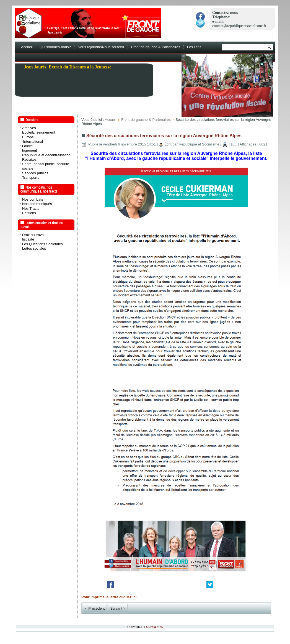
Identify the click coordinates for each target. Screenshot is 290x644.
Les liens (194, 47)
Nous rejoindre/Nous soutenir (101, 47)
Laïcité (27, 146)
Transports (31, 177)
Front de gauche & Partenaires (156, 47)
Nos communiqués (37, 204)
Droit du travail (34, 235)
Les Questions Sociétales (42, 244)
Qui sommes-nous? (55, 47)
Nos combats (33, 199)
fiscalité (28, 239)
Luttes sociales (34, 248)
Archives (29, 128)
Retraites (29, 159)
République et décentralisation (46, 155)
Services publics (35, 173)
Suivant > (118, 608)
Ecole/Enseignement (39, 132)
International (33, 141)
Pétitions (29, 213)
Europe (28, 137)
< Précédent (95, 608)
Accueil (27, 47)
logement (29, 150)
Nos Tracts (31, 209)
